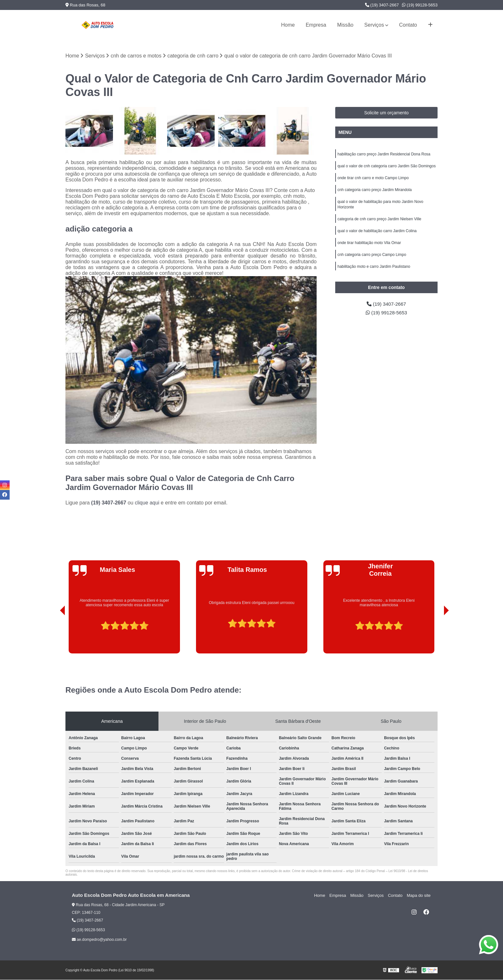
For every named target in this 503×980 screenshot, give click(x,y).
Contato (408, 25)
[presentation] (54, 635)
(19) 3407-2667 (382, 5)
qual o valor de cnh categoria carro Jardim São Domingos (387, 167)
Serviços (374, 25)
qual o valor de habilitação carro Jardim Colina (377, 233)
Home (288, 25)
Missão (345, 25)
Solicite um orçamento (386, 113)
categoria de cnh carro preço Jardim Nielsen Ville (379, 221)
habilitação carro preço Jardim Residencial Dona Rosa (384, 154)
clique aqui (147, 503)
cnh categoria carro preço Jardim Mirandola (375, 191)
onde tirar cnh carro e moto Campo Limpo (373, 179)
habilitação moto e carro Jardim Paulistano (374, 270)
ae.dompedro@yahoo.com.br (99, 940)
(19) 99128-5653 (420, 5)
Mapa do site (419, 896)
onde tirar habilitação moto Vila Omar (369, 246)
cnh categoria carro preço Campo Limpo (372, 258)
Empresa (316, 25)
